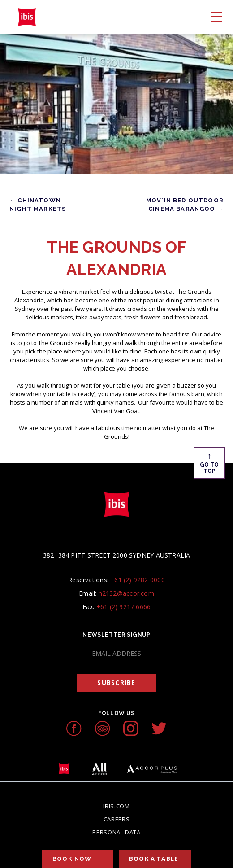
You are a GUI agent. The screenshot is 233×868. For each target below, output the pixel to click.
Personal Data (116, 832)
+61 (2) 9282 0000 (138, 580)
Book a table (153, 859)
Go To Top (209, 462)
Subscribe (116, 683)
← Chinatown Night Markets (38, 205)
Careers (117, 819)
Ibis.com (116, 806)
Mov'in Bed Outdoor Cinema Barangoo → (185, 205)
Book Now (72, 859)
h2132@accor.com (126, 593)
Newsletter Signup (116, 635)
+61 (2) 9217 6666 (124, 607)
